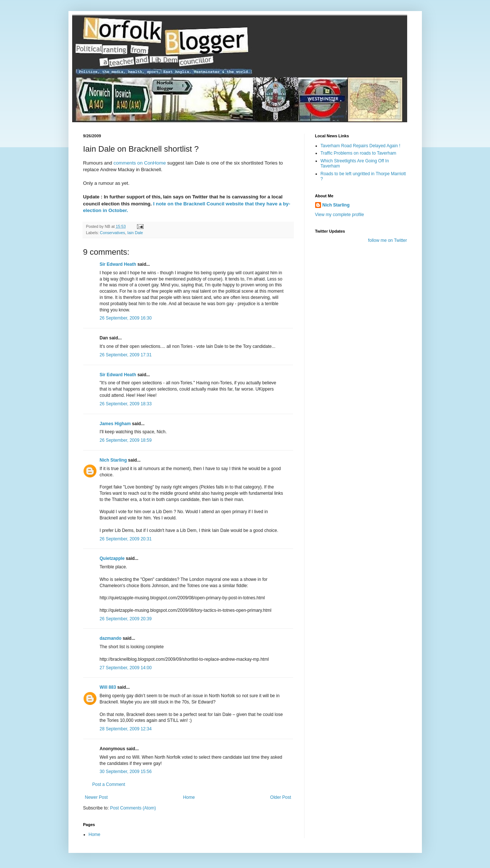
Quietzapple (112, 558)
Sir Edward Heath (118, 264)
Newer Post (96, 797)
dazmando (111, 638)
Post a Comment (109, 784)
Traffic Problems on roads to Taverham (359, 153)
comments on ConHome (140, 163)
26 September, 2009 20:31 (126, 539)
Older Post (281, 797)
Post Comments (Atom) (133, 808)
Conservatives (112, 233)
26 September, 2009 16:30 (126, 318)
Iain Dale (135, 233)
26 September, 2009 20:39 (126, 619)
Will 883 (108, 687)
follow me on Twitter (388, 240)
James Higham (115, 424)
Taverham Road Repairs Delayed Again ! (361, 146)
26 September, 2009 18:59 (126, 440)
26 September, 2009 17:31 (126, 355)
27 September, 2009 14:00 (126, 668)
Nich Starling (113, 460)
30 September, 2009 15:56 (126, 772)
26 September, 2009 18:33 (126, 404)
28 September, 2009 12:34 (126, 729)
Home (189, 797)
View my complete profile (340, 215)
